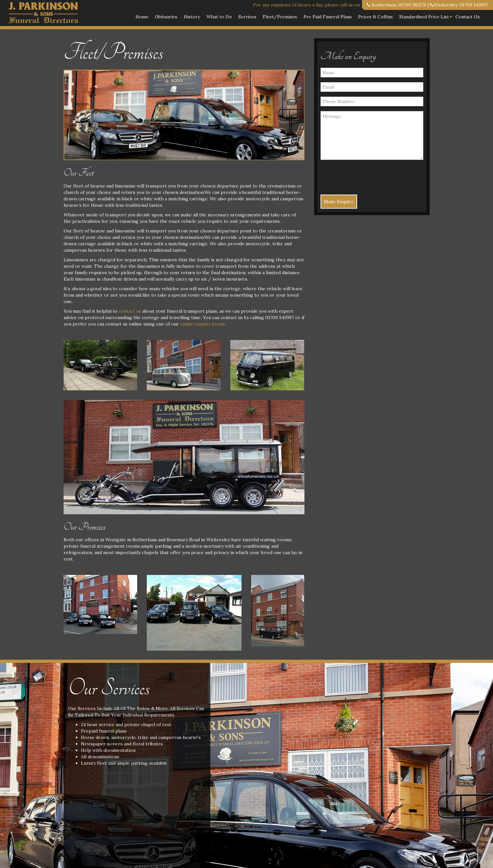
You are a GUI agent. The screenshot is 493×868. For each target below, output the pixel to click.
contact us (130, 311)
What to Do (219, 17)
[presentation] (358, 174)
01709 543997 (474, 5)
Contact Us (468, 17)
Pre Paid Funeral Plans (328, 17)
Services (247, 17)
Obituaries (166, 17)
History (192, 17)
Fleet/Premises (280, 17)
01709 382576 (412, 5)
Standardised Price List (424, 17)
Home (142, 17)
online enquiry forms (202, 324)
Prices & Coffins (375, 17)
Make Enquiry (339, 202)
